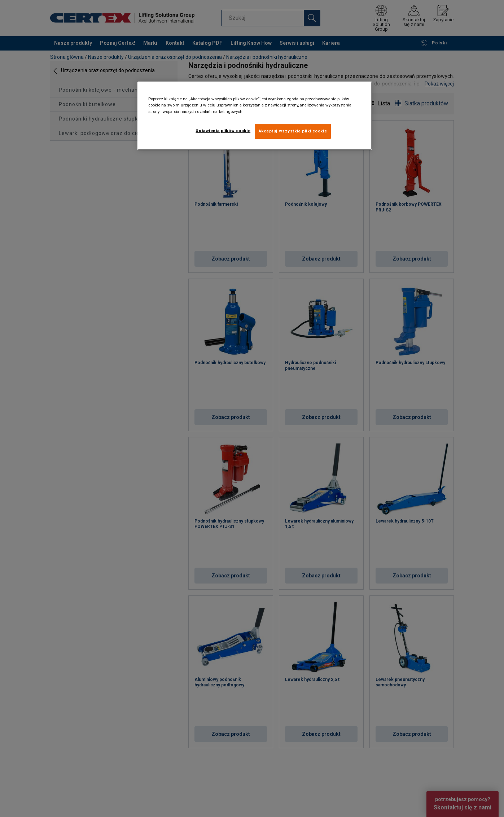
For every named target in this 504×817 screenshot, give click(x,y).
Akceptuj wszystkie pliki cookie (293, 131)
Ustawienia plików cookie (223, 131)
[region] (255, 116)
